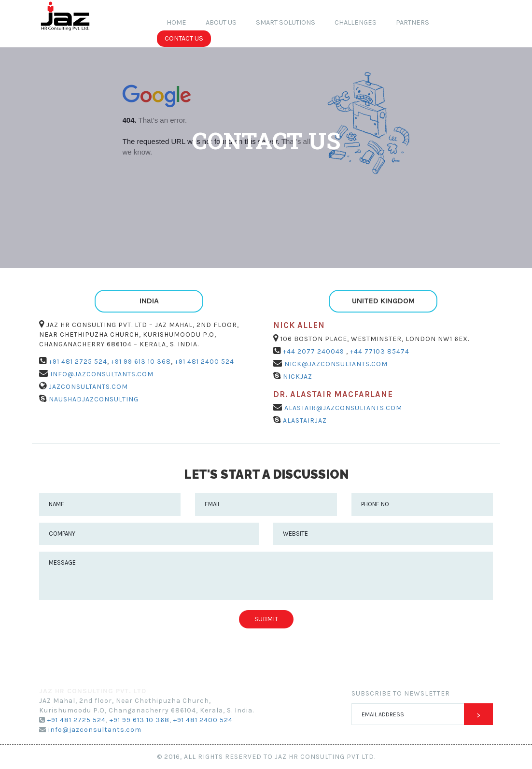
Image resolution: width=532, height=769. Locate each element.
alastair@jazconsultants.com (342, 408)
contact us (184, 38)
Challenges (356, 22)
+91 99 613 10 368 (140, 362)
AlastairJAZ (304, 420)
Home (181, 22)
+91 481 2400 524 (203, 362)
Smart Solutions (286, 22)
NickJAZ (297, 377)
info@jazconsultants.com (101, 374)
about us (221, 22)
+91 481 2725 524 (77, 362)
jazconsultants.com (87, 387)
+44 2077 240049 (314, 351)
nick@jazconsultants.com (335, 364)
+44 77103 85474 (379, 351)
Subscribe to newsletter (401, 693)
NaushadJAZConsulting (93, 399)
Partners (413, 22)
